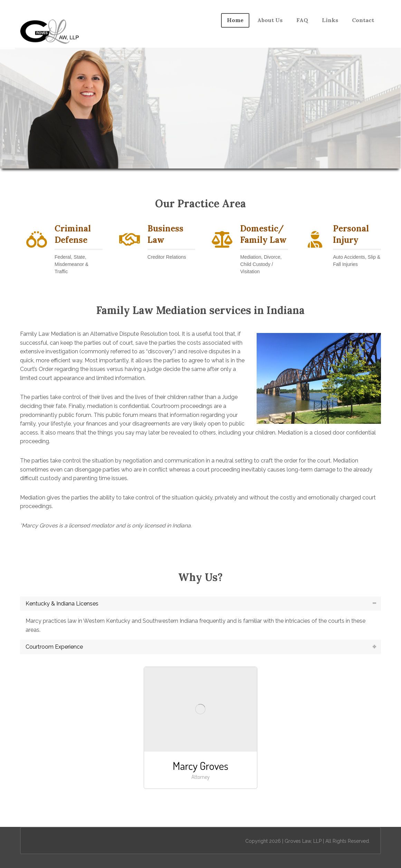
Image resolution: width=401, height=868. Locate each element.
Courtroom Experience (54, 647)
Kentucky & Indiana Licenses (62, 604)
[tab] (200, 604)
